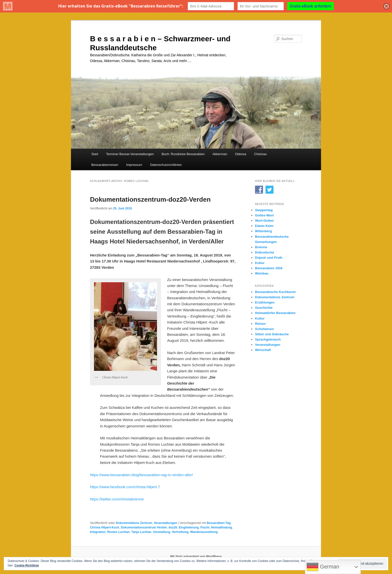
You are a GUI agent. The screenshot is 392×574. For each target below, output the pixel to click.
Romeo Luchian (118, 532)
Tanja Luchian (141, 532)
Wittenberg (263, 231)
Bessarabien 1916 (269, 268)
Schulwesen (264, 329)
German (323, 567)
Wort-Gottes (264, 221)
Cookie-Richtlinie (27, 565)
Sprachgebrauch (268, 339)
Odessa (241, 154)
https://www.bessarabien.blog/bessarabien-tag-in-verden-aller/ (141, 475)
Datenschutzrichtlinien (166, 165)
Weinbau (262, 273)
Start (95, 154)
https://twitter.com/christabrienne (117, 499)
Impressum (134, 165)
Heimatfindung (221, 527)
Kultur (260, 263)
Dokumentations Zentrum (134, 523)
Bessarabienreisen (105, 165)
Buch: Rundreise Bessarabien (183, 154)
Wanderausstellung (204, 532)
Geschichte (264, 308)
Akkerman (220, 154)
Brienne (261, 247)
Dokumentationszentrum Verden (144, 527)
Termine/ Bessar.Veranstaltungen (130, 154)
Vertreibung (180, 532)
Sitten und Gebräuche (272, 334)
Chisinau (260, 154)
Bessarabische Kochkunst (275, 292)
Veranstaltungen (165, 523)
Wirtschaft (263, 350)
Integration (98, 532)
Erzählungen (265, 302)
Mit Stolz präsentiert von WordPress (196, 556)
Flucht (205, 527)
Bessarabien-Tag (218, 523)
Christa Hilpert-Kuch (105, 527)
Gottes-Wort (264, 215)
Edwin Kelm (264, 226)
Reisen (260, 324)
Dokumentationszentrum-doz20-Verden (150, 199)
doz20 (173, 527)
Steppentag (264, 210)
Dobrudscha (264, 252)
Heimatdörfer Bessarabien (275, 313)
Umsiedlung (162, 532)
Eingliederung (189, 527)
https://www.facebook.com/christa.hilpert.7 (125, 487)
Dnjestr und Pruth (269, 258)
